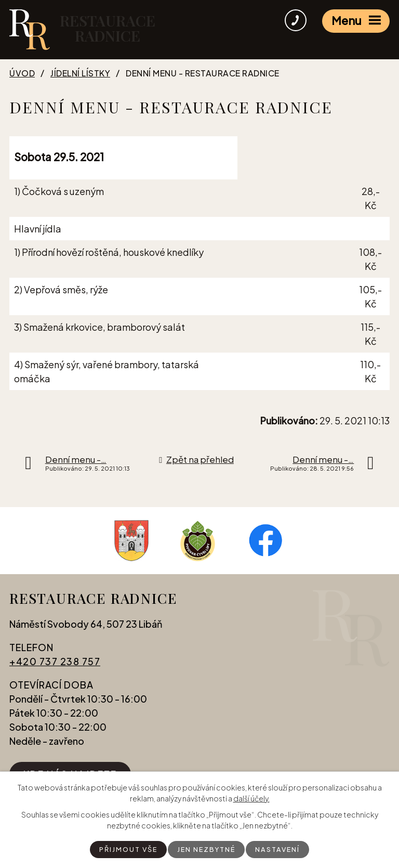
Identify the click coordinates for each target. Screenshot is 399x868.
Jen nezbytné (207, 849)
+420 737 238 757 (55, 665)
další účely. (251, 797)
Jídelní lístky (80, 73)
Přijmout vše (125, 849)
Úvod (22, 73)
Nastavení (282, 849)
